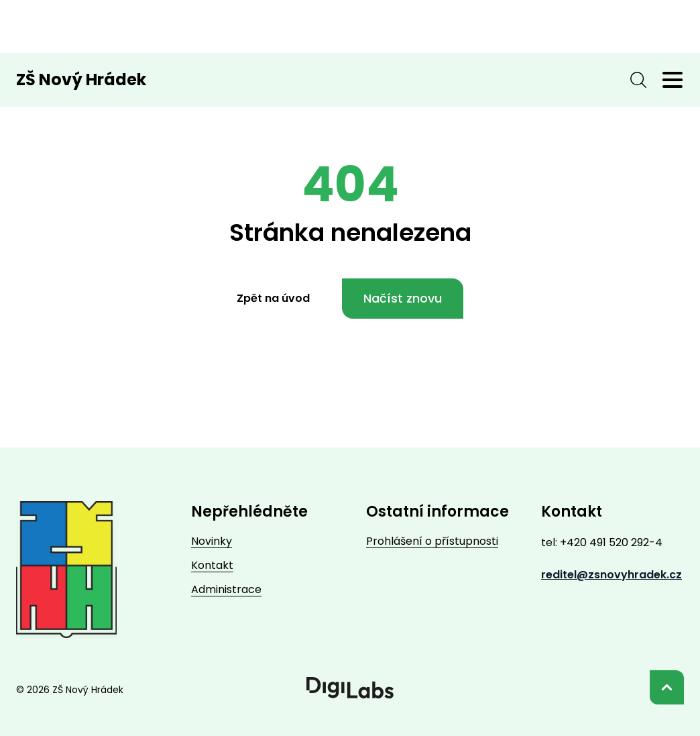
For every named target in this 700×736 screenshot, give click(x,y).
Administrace (226, 589)
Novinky (212, 541)
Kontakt (212, 565)
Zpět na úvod (273, 298)
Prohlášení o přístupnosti (432, 541)
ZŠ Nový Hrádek (81, 80)
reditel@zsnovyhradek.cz (611, 575)
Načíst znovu (403, 298)
